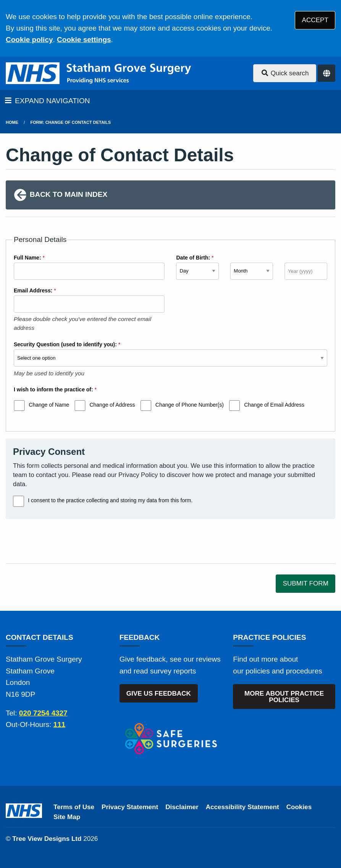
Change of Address (112, 405)
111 (60, 724)
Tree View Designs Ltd (47, 839)
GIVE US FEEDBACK (159, 694)
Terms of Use (74, 807)
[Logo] (98, 73)
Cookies (299, 807)
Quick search (285, 73)
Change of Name (49, 405)
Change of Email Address (274, 405)
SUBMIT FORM (306, 583)
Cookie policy (29, 40)
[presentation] (64, 541)
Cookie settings (84, 40)
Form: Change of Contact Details (71, 122)
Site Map (67, 817)
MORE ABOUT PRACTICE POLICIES (284, 697)
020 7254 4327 (43, 713)
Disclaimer (182, 807)
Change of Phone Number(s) (190, 405)
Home (12, 122)
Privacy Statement (130, 807)
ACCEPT (315, 20)
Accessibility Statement (242, 807)
